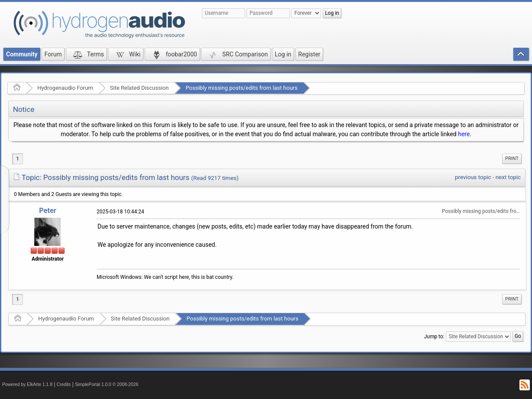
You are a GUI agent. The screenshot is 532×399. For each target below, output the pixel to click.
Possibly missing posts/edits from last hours (241, 88)
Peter (47, 211)
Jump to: (434, 336)
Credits (64, 384)
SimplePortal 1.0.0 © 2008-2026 (107, 384)
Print (512, 159)
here (464, 134)
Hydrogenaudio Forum (65, 88)
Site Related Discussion (139, 88)
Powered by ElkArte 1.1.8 (27, 384)
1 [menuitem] (18, 159)
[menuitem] (512, 159)
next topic (508, 177)
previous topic (473, 177)
